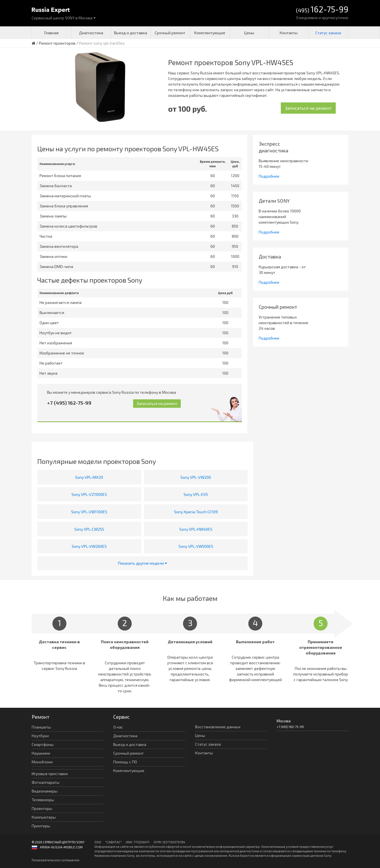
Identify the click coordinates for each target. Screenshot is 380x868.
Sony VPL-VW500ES (196, 546)
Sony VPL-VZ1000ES (89, 494)
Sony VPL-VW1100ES (89, 512)
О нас (118, 727)
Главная (51, 33)
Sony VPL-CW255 (89, 529)
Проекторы (42, 808)
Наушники (41, 753)
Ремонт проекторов (57, 43)
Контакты (289, 33)
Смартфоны (43, 744)
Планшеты (41, 727)
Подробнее (269, 176)
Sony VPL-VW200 (196, 477)
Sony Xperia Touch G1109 (196, 512)
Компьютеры (44, 817)
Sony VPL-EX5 (196, 494)
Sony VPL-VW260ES (89, 546)
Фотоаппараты (46, 782)
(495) (322, 10)
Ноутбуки (40, 736)
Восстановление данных (218, 727)
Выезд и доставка (131, 33)
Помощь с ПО (125, 762)
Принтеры (41, 826)
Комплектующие (210, 33)
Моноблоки (42, 762)
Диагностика (91, 33)
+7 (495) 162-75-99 (69, 403)
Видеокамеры (45, 791)
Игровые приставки (50, 774)
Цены (249, 33)
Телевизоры (43, 800)
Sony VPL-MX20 (89, 477)
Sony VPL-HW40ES (196, 529)
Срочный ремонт (170, 33)
